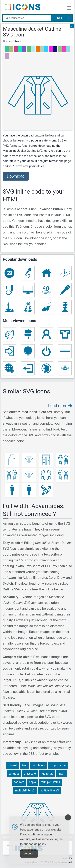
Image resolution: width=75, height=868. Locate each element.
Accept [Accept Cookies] (29, 857)
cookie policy (37, 848)
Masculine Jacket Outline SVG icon (26, 151)
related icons (27, 412)
